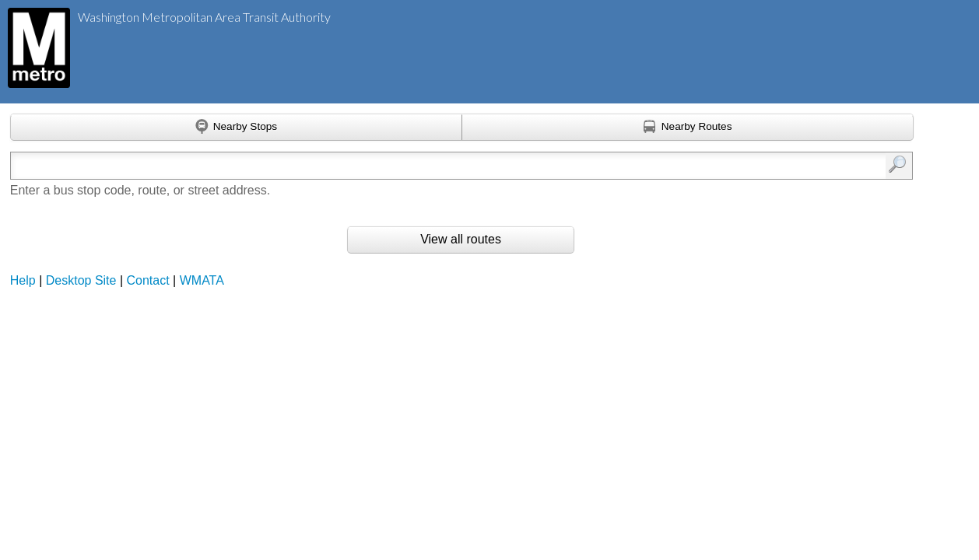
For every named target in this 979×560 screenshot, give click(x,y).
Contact (148, 280)
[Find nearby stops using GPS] (236, 128)
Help (23, 280)
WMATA (202, 280)
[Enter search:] (397, 166)
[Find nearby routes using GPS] (688, 128)
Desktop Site (81, 280)
